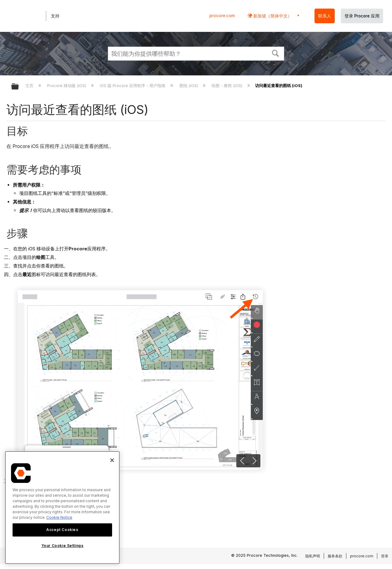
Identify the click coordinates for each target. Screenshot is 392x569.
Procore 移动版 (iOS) (67, 85)
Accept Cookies (62, 530)
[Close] (112, 460)
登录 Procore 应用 (362, 16)
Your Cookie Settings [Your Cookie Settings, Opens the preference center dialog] (62, 546)
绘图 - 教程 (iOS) (228, 85)
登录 (385, 556)
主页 (30, 85)
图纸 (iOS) (189, 85)
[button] (276, 53)
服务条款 (335, 556)
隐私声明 (313, 556)
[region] (62, 508)
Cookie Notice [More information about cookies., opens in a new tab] (59, 517)
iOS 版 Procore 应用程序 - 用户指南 (133, 85)
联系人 (325, 16)
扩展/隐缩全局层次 (19, 87)
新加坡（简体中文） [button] (272, 16)
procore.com (222, 16)
